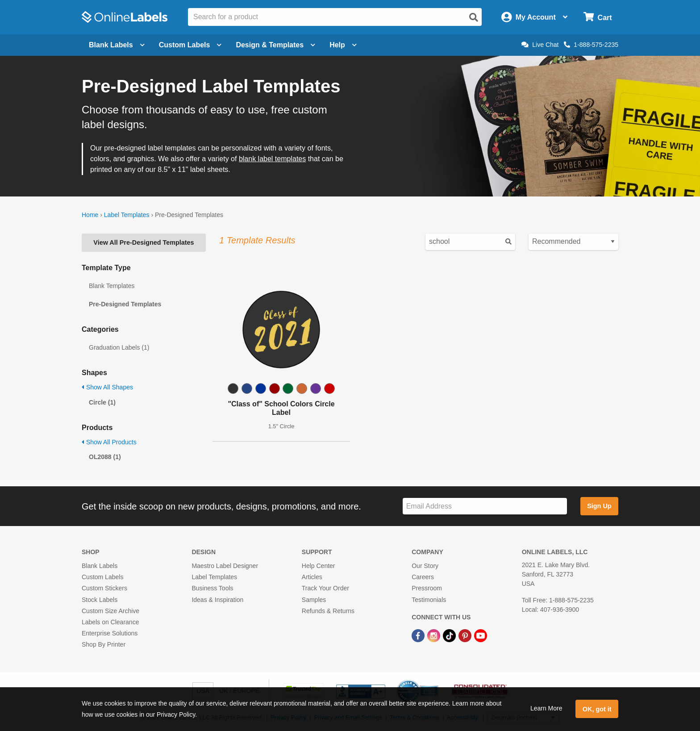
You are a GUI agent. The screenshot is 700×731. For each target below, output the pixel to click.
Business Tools (212, 588)
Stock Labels (100, 600)
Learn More (546, 708)
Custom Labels (102, 577)
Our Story (425, 566)
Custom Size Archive (110, 611)
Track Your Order (325, 588)
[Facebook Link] (419, 635)
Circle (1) (102, 402)
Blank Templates (112, 286)
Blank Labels (100, 566)
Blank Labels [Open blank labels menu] (117, 45)
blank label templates (272, 159)
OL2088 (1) (105, 457)
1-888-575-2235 (591, 45)
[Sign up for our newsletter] (485, 506)
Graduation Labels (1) (119, 347)
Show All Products (109, 442)
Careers (423, 577)
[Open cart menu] (598, 17)
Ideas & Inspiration (217, 600)
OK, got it (597, 709)
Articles (312, 577)
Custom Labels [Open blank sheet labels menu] (190, 45)
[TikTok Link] (450, 635)
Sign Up (599, 506)
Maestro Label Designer (225, 566)
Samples (314, 600)
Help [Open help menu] (343, 45)
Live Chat (540, 45)
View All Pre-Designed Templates (144, 242)
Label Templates (127, 215)
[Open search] (474, 17)
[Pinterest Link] (466, 635)
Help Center (319, 566)
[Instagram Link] (435, 635)
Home (90, 215)
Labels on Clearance (110, 622)
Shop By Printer (104, 644)
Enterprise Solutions (110, 633)
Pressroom (427, 588)
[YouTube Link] (481, 635)
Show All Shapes (107, 387)
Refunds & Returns (328, 611)
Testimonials (429, 600)
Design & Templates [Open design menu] (275, 45)
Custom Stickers (104, 588)
